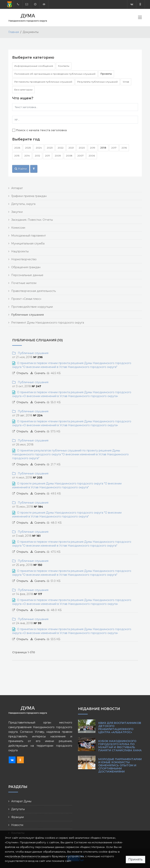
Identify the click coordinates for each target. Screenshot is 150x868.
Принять (135, 859)
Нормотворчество (24, 259)
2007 (81, 156)
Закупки (17, 212)
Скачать (40, 373)
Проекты (106, 74)
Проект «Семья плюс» (26, 299)
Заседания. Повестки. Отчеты (32, 220)
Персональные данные (27, 275)
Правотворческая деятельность (33, 291)
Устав (126, 82)
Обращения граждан (26, 267)
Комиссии (18, 228)
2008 (69, 156)
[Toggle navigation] (140, 18)
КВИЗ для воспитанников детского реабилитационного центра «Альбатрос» (120, 728)
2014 (27, 156)
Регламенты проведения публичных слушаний (43, 82)
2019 (93, 148)
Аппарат (17, 188)
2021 (71, 148)
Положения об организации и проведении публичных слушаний (55, 74)
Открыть (22, 373)
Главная (14, 32)
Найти (21, 169)
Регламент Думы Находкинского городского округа (48, 323)
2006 (92, 156)
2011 (47, 156)
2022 (61, 148)
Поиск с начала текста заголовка (41, 130)
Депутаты (18, 809)
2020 (82, 148)
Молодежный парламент (29, 236)
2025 (28, 148)
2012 (37, 156)
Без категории (23, 90)
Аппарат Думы (21, 801)
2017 (114, 148)
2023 (50, 148)
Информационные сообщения (34, 66)
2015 (17, 156)
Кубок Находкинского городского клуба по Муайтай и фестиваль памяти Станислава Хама (120, 746)
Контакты (64, 66)
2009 (58, 156)
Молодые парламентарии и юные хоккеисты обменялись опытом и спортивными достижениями (120, 765)
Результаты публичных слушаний (97, 82)
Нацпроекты (20, 251)
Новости (17, 825)
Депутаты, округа (23, 204)
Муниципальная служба (28, 243)
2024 (39, 148)
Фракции (18, 817)
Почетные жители (24, 283)
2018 (103, 148)
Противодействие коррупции (32, 307)
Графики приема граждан (29, 196)
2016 (124, 148)
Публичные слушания (32, 353)
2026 (17, 148)
